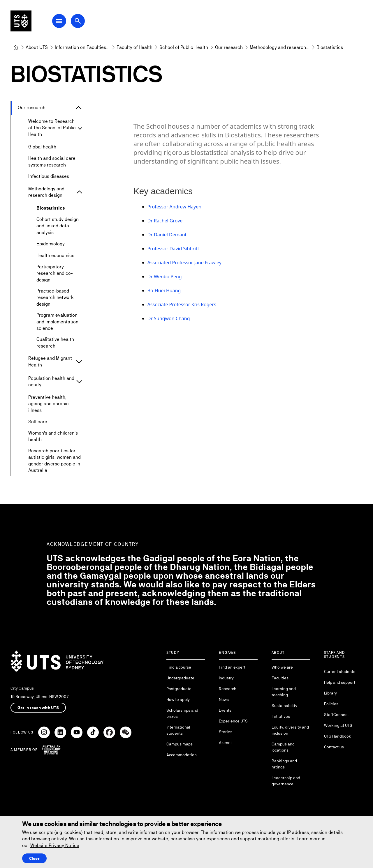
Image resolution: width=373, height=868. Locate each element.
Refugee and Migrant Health (50, 362)
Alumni (225, 743)
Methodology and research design (46, 192)
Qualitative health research (55, 343)
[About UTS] (37, 47)
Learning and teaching (284, 692)
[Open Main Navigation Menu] (59, 21)
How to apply (178, 699)
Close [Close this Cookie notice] (34, 858)
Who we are (282, 667)
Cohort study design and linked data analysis (58, 226)
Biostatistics (51, 208)
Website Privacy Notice (55, 845)
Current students (340, 672)
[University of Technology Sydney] (16, 47)
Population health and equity (51, 381)
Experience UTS (233, 721)
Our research (32, 108)
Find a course (179, 667)
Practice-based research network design (55, 297)
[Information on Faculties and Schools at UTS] (82, 47)
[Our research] (229, 47)
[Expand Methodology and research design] (79, 192)
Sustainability (284, 706)
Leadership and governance (286, 781)
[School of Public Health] (184, 47)
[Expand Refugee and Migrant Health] (79, 362)
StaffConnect (336, 715)
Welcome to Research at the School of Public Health (52, 128)
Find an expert (232, 667)
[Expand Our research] (79, 108)
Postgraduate (179, 689)
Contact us (334, 747)
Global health (42, 147)
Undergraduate (180, 678)
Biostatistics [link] (330, 47)
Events (225, 710)
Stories (226, 732)
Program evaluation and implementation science (57, 322)
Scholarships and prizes (182, 713)
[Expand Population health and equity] (79, 382)
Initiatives (281, 716)
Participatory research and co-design (55, 273)
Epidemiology (51, 244)
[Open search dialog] (78, 21)
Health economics (55, 255)
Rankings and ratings (284, 764)
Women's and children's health (53, 436)
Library (330, 693)
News (224, 699)
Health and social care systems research (52, 162)
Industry (226, 678)
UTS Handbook (338, 736)
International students (178, 730)
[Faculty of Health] (134, 47)
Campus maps (180, 744)
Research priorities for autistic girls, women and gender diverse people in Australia (54, 460)
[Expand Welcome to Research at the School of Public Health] (80, 128)
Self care (38, 422)
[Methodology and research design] (280, 47)
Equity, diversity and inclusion (290, 730)
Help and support (340, 682)
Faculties (280, 678)
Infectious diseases (49, 176)
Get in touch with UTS (38, 708)
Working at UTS (338, 725)
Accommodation (182, 755)
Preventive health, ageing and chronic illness (49, 404)
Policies (331, 704)
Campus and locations (283, 747)
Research (228, 689)
